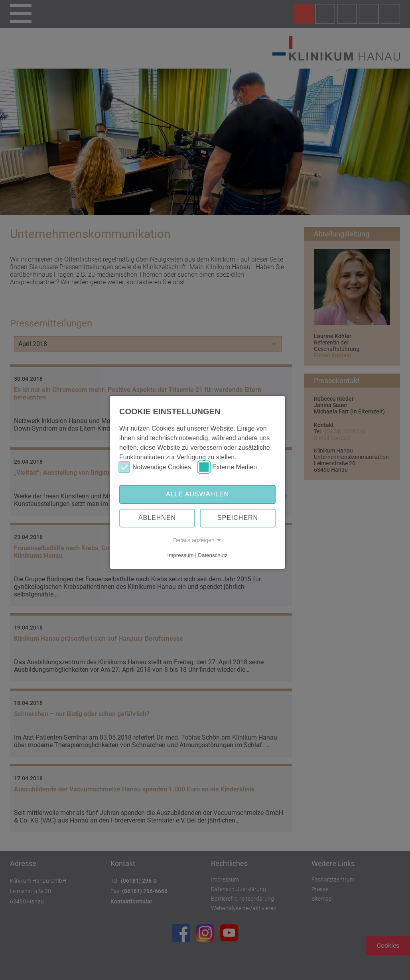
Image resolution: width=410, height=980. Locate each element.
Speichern (238, 518)
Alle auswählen (197, 494)
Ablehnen (157, 518)
